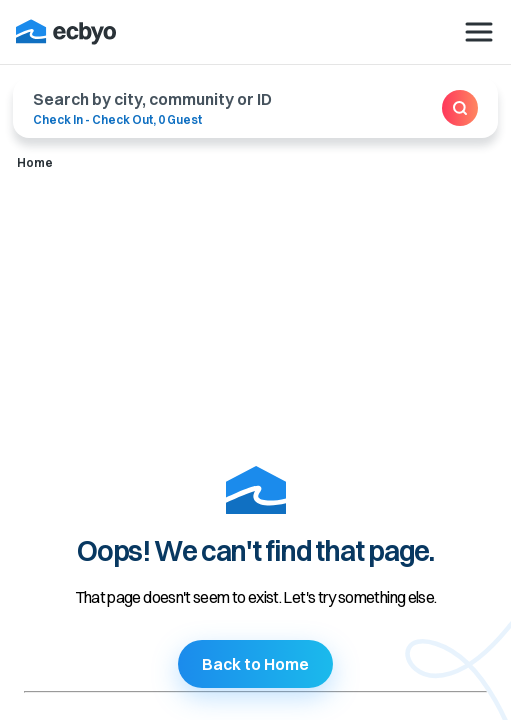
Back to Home (255, 664)
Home (35, 162)
